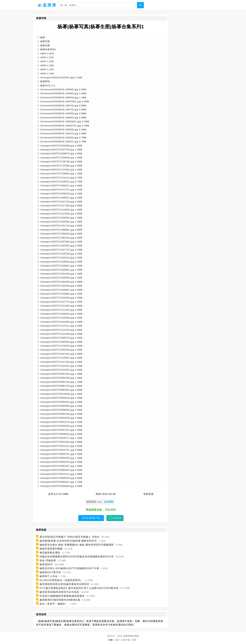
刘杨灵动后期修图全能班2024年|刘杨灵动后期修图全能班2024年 (77, 557)
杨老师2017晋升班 (50, 572)
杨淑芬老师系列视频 (51, 549)
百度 (134, 640)
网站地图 (134, 636)
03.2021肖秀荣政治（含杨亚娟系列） (61, 580)
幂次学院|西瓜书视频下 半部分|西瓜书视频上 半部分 (70, 537)
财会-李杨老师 (48, 560)
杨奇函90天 (46, 564)
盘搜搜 (127, 636)
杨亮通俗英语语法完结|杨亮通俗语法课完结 (64, 584)
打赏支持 (117, 518)
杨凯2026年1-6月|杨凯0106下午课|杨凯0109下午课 (69, 568)
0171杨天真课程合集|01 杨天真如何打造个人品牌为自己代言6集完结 (79, 588)
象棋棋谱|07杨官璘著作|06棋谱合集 (60, 600)
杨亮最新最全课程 (50, 553)
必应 (117, 640)
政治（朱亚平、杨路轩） (54, 604)
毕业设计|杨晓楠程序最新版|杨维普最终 (62, 596)
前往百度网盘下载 (91, 518)
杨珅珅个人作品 (49, 576)
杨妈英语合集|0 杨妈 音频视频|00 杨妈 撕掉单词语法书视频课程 (77, 545)
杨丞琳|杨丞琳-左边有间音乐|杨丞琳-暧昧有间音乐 (68, 541)
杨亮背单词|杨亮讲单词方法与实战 (59, 592)
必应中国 (126, 640)
